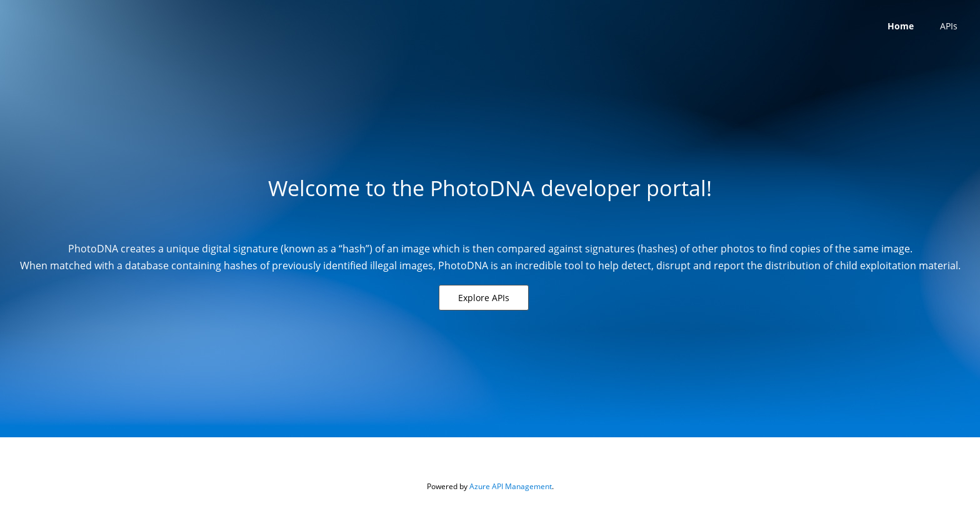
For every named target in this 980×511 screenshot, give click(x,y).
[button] (484, 298)
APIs (949, 26)
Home (901, 26)
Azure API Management (511, 486)
